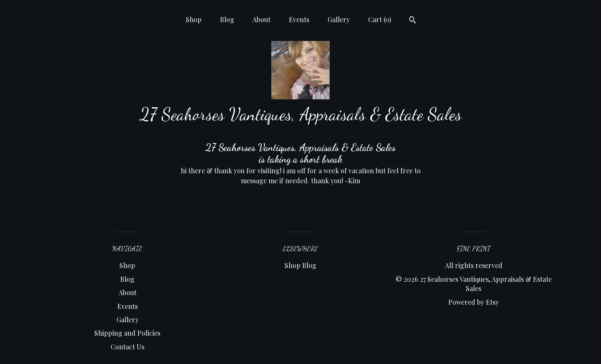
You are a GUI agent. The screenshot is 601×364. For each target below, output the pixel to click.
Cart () (380, 19)
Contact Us (128, 347)
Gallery (339, 19)
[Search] (413, 21)
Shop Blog (300, 265)
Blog (227, 19)
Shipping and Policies (127, 333)
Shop (194, 19)
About (261, 19)
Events (299, 19)
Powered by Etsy (473, 302)
